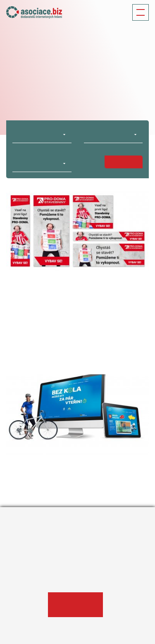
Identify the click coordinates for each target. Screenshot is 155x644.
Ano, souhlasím (76, 605)
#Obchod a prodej (121, 338)
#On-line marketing (30, 344)
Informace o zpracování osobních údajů (59, 579)
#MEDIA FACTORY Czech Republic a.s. (54, 338)
